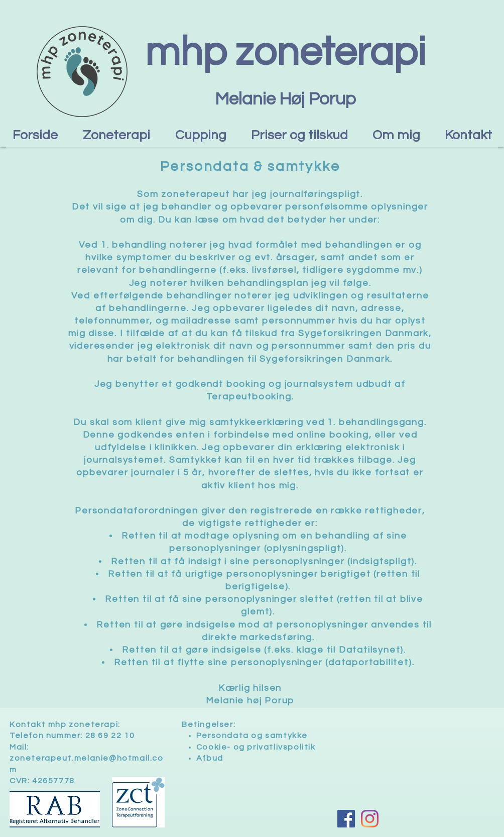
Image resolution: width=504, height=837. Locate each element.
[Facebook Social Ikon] (346, 819)
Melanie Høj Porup (285, 99)
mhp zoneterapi (285, 53)
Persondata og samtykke (252, 736)
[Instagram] (370, 819)
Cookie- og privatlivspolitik (256, 747)
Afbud (210, 758)
